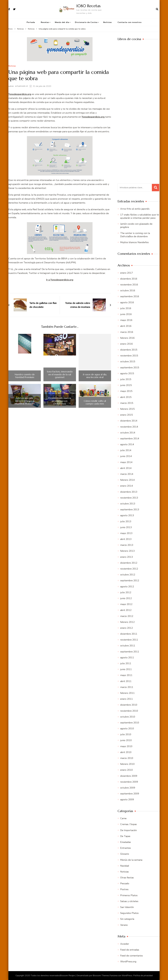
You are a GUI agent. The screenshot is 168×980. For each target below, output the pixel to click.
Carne (123, 818)
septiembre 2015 (130, 368)
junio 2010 (126, 740)
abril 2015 (126, 397)
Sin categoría (127, 919)
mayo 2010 (126, 746)
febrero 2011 (127, 693)
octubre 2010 (128, 717)
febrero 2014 (127, 480)
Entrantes (126, 848)
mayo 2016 (126, 320)
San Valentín (127, 907)
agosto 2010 (127, 729)
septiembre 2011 (130, 652)
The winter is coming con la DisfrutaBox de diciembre (135, 235)
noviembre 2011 (129, 640)
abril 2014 (126, 468)
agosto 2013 (127, 515)
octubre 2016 (128, 291)
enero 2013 (127, 557)
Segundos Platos (129, 913)
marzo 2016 (127, 332)
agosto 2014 (127, 444)
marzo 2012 (127, 616)
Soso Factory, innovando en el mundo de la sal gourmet (60, 374)
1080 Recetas (88, 6)
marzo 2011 (127, 687)
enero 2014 (127, 486)
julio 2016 (126, 308)
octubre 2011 (128, 646)
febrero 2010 (127, 764)
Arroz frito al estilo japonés (135, 209)
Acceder (125, 944)
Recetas (45, 22)
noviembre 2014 (129, 427)
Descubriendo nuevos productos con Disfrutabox (60, 401)
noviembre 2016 (129, 285)
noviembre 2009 (129, 782)
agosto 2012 (127, 587)
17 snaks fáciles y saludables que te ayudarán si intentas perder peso (140, 216)
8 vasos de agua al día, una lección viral (95, 376)
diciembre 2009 (129, 776)
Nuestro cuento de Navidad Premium (25, 376)
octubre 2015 (128, 362)
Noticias (107, 22)
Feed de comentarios (132, 956)
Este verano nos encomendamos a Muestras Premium (25, 401)
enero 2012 (127, 628)
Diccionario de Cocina (86, 22)
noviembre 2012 (129, 569)
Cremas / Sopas (128, 824)
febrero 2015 (127, 409)
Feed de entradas (130, 950)
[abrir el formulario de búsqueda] (157, 9)
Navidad (125, 866)
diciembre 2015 (129, 350)
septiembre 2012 (130, 581)
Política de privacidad (143, 976)
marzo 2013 (127, 545)
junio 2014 (126, 456)
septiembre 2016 (130, 296)
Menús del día (62, 22)
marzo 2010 (127, 758)
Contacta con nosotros (130, 22)
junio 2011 (126, 669)
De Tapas (125, 836)
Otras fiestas (127, 878)
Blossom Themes (101, 976)
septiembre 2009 (130, 794)
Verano (124, 925)
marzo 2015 (127, 403)
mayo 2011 (126, 675)
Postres (124, 889)
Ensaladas (126, 842)
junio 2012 (126, 598)
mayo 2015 (126, 391)
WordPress (127, 976)
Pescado (125, 883)
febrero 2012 (127, 622)
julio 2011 (126, 663)
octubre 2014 (128, 433)
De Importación (128, 830)
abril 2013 (126, 539)
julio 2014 (126, 450)
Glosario (125, 854)
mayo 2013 (126, 533)
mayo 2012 (126, 604)
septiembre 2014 (130, 439)
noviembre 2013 (129, 498)
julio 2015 (126, 379)
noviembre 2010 (129, 711)
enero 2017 (127, 273)
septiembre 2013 (130, 510)
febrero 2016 (127, 338)
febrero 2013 (127, 551)
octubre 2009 (128, 788)
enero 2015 (127, 415)
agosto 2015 (127, 373)
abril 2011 (126, 681)
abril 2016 (126, 326)
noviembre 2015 (129, 356)
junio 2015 (126, 385)
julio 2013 (126, 521)
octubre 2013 (128, 504)
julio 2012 (126, 592)
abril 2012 (126, 610)
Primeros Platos (129, 895)
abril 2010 (126, 752)
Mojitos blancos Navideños (134, 242)
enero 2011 (127, 699)
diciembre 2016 (129, 279)
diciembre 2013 (129, 492)
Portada (31, 22)
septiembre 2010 (130, 723)
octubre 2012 (128, 575)
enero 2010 (127, 770)
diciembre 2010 (129, 705)
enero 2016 (127, 344)
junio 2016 (126, 314)
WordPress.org (128, 962)
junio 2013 (126, 527)
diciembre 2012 (129, 563)
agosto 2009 (127, 800)
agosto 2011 (127, 658)
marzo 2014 (127, 474)
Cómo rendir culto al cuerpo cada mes (95, 402)
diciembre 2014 (129, 421)
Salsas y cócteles (129, 901)
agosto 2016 (127, 302)
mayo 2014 (126, 462)
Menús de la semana (131, 860)
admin (11, 86)
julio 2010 (126, 734)
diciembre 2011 (129, 634)
